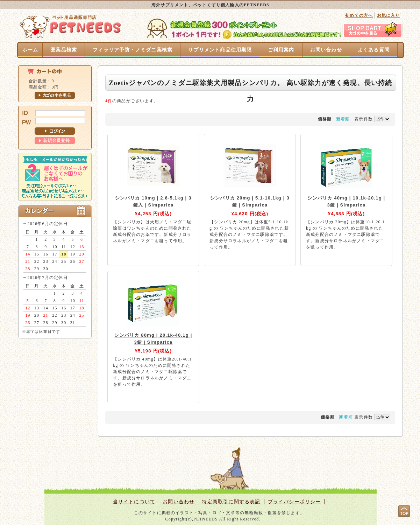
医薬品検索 (64, 50)
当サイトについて (134, 502)
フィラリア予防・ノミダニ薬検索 (133, 50)
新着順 (343, 119)
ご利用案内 (281, 50)
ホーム (30, 50)
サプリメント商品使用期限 (220, 50)
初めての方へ (359, 15)
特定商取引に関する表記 (231, 502)
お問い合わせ (326, 50)
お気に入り (389, 15)
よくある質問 (374, 50)
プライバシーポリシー (294, 502)
